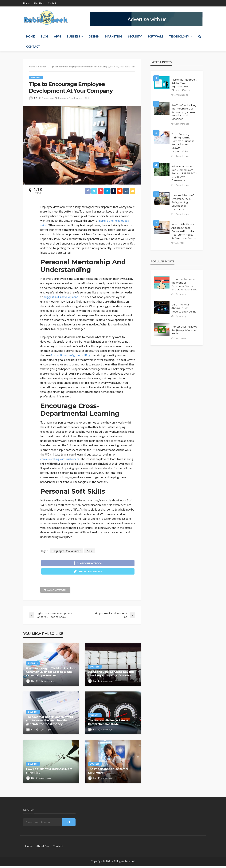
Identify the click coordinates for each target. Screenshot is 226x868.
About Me (39, 3)
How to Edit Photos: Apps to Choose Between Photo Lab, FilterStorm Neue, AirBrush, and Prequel (184, 231)
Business (73, 36)
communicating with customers (60, 459)
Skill (87, 98)
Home (26, 3)
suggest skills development (61, 297)
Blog (44, 36)
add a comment (56, 592)
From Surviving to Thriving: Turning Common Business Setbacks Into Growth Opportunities (50, 674)
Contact (52, 3)
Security (135, 36)
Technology (179, 36)
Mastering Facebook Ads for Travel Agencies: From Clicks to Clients (184, 85)
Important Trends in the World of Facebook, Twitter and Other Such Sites (184, 284)
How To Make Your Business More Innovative (49, 772)
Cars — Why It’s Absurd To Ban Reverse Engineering (184, 308)
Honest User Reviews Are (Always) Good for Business (184, 330)
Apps (58, 36)
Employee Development (70, 98)
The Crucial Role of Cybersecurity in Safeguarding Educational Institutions (182, 202)
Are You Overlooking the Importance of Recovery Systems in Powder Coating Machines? (184, 112)
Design (94, 36)
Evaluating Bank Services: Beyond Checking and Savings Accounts (111, 675)
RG (36, 98)
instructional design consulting (71, 355)
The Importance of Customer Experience (108, 772)
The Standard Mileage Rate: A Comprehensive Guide (108, 724)
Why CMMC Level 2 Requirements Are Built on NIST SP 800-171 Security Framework (184, 173)
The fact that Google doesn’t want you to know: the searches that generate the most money (50, 722)
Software (155, 36)
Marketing (114, 36)
